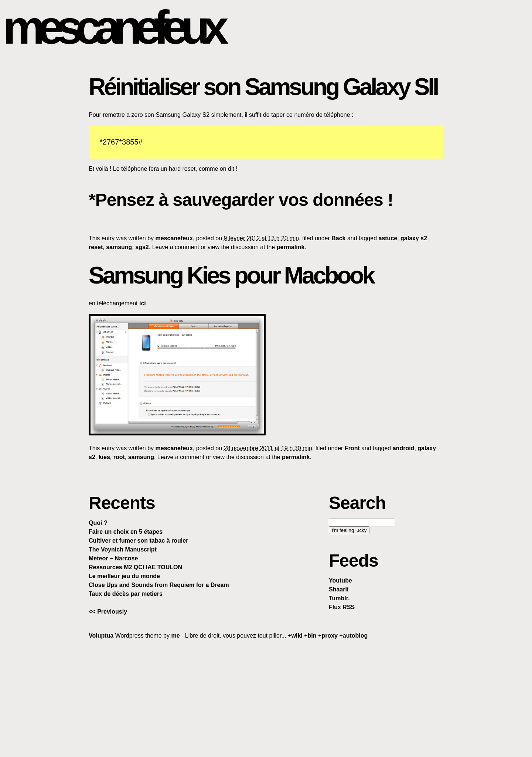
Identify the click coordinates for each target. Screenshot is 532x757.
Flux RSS (342, 607)
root (119, 457)
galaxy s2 (414, 238)
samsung (119, 247)
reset (96, 247)
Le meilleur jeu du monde (124, 576)
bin (312, 636)
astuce (388, 238)
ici (143, 303)
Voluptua (101, 636)
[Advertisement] (266, 698)
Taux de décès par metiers (126, 594)
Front (352, 448)
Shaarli (339, 589)
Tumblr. (339, 598)
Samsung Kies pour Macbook (231, 275)
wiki (297, 636)
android (404, 448)
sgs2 (142, 247)
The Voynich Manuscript (123, 549)
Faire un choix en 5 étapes (126, 532)
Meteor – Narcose (113, 558)
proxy (330, 636)
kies (104, 457)
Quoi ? (98, 523)
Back (338, 238)
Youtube (340, 581)
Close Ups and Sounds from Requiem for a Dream (159, 585)
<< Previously (108, 612)
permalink (291, 247)
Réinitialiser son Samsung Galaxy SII (263, 87)
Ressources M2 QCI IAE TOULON (135, 567)
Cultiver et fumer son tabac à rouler (138, 541)
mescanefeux (112, 27)
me (175, 636)
